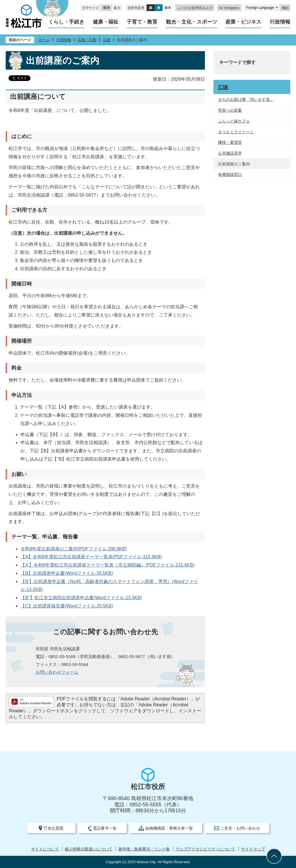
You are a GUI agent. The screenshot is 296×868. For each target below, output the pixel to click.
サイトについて (45, 849)
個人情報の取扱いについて (89, 849)
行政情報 (64, 40)
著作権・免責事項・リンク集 (144, 849)
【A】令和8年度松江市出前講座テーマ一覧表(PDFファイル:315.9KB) (91, 557)
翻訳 (285, 8)
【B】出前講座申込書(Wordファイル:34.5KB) (67, 573)
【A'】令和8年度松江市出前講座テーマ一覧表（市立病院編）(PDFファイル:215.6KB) (107, 565)
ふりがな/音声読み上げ (195, 8)
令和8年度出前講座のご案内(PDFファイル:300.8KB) (74, 549)
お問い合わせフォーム (57, 672)
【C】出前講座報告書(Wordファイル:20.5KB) (67, 606)
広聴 (107, 40)
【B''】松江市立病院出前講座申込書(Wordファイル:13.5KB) (81, 598)
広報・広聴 (87, 40)
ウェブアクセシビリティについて (205, 849)
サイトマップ (253, 849)
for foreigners (229, 8)
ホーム (44, 40)
